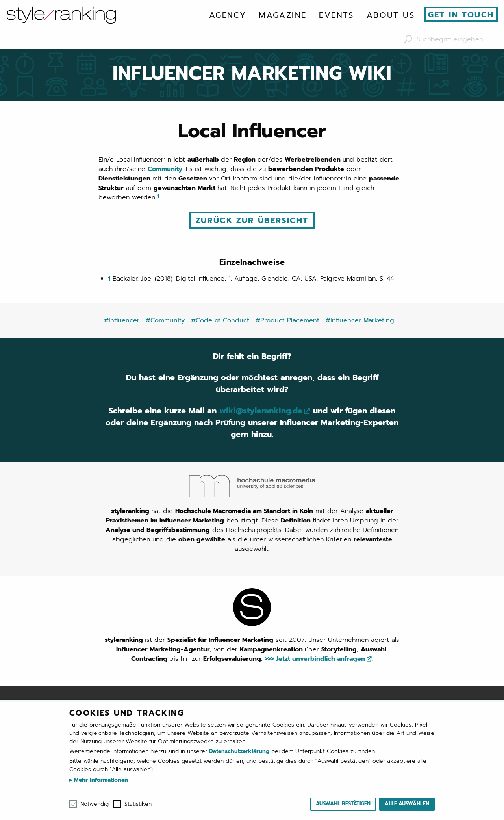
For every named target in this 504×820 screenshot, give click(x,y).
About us (391, 15)
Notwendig (94, 804)
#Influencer (122, 320)
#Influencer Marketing (360, 320)
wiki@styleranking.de (261, 411)
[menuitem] (228, 15)
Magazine (283, 15)
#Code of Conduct (220, 320)
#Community (165, 320)
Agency (228, 15)
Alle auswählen (407, 804)
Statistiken (138, 804)
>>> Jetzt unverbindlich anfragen (315, 659)
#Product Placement (287, 320)
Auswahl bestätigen (343, 804)
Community (165, 169)
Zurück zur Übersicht (252, 220)
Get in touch (461, 15)
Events (336, 15)
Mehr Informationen (100, 780)
